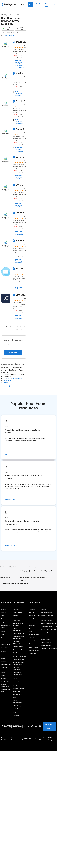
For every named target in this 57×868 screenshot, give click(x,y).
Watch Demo (33, 619)
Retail (15, 712)
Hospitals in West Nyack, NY (38, 577)
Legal (14, 698)
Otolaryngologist (26, 571)
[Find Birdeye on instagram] (32, 726)
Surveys (4, 658)
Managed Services (47, 613)
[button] (21, 330)
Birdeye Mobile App (6, 691)
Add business (13, 352)
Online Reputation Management (19, 638)
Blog (30, 628)
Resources (32, 625)
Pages (3, 622)
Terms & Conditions (5, 739)
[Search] (30, 5)
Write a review (39, 5)
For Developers (45, 639)
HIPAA (31, 739)
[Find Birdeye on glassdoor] (40, 726)
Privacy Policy (13, 739)
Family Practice (25, 574)
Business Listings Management (18, 663)
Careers (31, 638)
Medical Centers (6, 577)
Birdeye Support (46, 642)
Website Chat (17, 650)
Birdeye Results (34, 647)
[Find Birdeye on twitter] (25, 726)
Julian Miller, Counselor (21, 157)
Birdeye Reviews (34, 644)
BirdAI (3, 675)
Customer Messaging (16, 643)
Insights (4, 661)
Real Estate (16, 709)
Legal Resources (34, 650)
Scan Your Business (47, 633)
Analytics (4, 678)
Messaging (5, 655)
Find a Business (46, 636)
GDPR (26, 739)
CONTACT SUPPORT (49, 726)
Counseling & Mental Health (19, 63)
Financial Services (18, 688)
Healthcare (18, 61)
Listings (4, 613)
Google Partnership (5, 686)
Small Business (18, 613)
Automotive (17, 682)
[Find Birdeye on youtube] (36, 726)
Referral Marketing (19, 647)
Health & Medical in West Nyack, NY (40, 574)
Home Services (18, 694)
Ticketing (4, 668)
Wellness (16, 715)
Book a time (32, 622)
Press (30, 631)
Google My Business (19, 656)
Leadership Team (34, 616)
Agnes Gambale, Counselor (21, 129)
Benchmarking (6, 664)
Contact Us (32, 653)
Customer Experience (16, 668)
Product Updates (34, 635)
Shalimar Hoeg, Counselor (21, 73)
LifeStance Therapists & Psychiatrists (21, 42)
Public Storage (17, 706)
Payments (5, 647)
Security (20, 739)
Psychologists (19, 67)
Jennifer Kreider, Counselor (21, 241)
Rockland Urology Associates (21, 269)
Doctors (17, 289)
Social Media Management (17, 673)
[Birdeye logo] (7, 5)
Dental (15, 685)
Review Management (17, 629)
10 (17, 330)
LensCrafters (21, 295)
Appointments (6, 641)
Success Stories (34, 641)
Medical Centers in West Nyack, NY (40, 571)
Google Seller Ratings (5, 626)
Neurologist (24, 583)
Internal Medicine (9, 387)
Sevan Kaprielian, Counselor (21, 213)
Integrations (5, 682)
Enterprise (16, 616)
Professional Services (48, 616)
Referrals (4, 619)
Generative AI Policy (42, 739)
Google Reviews (18, 653)
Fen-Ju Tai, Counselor (21, 101)
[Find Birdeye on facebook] (21, 726)
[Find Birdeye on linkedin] (29, 726)
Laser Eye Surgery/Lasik (19, 318)
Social (3, 638)
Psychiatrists (19, 66)
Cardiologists (24, 577)
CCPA (35, 739)
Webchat (4, 635)
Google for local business (18, 624)
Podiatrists (23, 580)
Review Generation (19, 634)
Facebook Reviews (19, 659)
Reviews (4, 616)
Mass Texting (6, 644)
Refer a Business (46, 645)
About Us (31, 613)
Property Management (17, 702)
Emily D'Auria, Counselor (21, 185)
